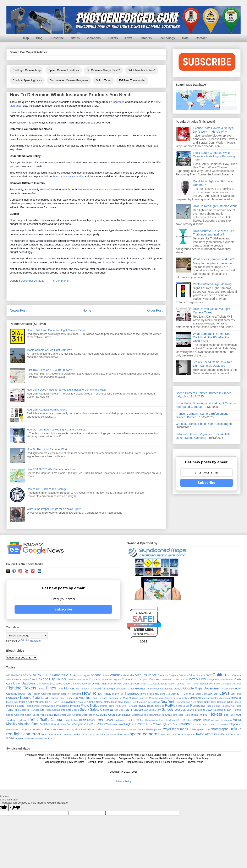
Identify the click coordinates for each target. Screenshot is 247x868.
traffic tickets (226, 734)
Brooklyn (201, 675)
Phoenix (75, 706)
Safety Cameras (102, 710)
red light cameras (23, 734)
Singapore (218, 710)
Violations (94, 38)
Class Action (74, 679)
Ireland (150, 694)
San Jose (149, 710)
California (222, 675)
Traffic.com (120, 720)
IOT (100, 694)
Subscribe (57, 38)
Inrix (122, 694)
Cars (33, 679)
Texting (203, 715)
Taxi (146, 715)
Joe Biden (171, 694)
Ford (77, 689)
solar (127, 735)
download (81, 729)
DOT (192, 679)
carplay (224, 724)
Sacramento (59, 710)
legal (176, 729)
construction (12, 729)
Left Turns (236, 694)
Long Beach (65, 698)
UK (183, 720)
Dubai (144, 684)
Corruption (143, 679)
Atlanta (106, 675)
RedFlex (171, 706)
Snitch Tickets (232, 710)
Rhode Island (213, 706)
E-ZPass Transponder (132, 80)
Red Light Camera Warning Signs (47, 410)
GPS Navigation (109, 689)
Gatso (131, 689)
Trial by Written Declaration (142, 720)
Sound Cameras (15, 715)
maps (184, 729)
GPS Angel (94, 689)
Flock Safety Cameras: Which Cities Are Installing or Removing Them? (214, 156)
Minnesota (224, 698)
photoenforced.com (144, 625)
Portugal (132, 706)
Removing (197, 706)
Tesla (187, 715)
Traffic (33, 719)
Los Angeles (82, 698)
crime (53, 729)
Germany (150, 689)
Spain (28, 715)
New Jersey (124, 702)
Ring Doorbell (21, 710)
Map (26, 38)
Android (78, 675)
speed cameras (145, 734)
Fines (51, 688)
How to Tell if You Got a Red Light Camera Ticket (56, 330)
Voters (101, 724)
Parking (10, 706)
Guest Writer (228, 689)
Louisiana (113, 698)
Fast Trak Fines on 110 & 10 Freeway (49, 370)
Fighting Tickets (21, 688)
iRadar (149, 729)
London (54, 698)
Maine (162, 698)
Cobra (85, 679)
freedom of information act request (121, 729)
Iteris (163, 694)
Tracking (21, 720)
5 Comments (61, 281)
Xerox (149, 724)
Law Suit (213, 694)
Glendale (168, 689)
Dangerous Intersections (221, 679)
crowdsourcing (66, 729)
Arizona (96, 675)
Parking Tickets (24, 706)
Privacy (142, 706)
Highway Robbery (61, 694)
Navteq (91, 702)
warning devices (25, 738)
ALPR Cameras (54, 675)
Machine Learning (139, 698)
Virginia (79, 724)
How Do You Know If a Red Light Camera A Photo (57, 430)
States (75, 38)
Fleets (60, 689)
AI (30, 675)
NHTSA (53, 702)
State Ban (53, 715)
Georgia (140, 689)
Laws (129, 38)
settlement (111, 735)
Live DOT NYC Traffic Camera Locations (51, 469)
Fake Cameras (222, 684)
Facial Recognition (203, 684)
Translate (31, 641)
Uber (189, 720)
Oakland (222, 702)
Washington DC (128, 724)
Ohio (230, 702)
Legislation (13, 698)
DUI (198, 679)
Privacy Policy (124, 781)
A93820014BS (14, 675)
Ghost (160, 689)
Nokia (207, 702)
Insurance (132, 694)
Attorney (116, 675)
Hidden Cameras (42, 694)
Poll (125, 706)
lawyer (166, 729)
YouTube (174, 724)
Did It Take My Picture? (142, 70)
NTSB (61, 702)
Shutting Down (204, 710)
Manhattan (184, 698)
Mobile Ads (12, 702)
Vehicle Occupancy (221, 720)
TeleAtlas (167, 715)
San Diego (119, 710)
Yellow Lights (161, 724)
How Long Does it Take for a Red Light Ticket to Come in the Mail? (67, 390)
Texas (194, 715)
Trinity (162, 720)
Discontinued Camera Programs (69, 80)
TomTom (11, 720)
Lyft (120, 698)
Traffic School (105, 720)
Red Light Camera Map (27, 70)
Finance (41, 689)
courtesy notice (40, 729)
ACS (25, 675)
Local (45, 698)
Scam (158, 710)
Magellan (154, 698)
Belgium (173, 675)
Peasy (37, 706)
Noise (200, 702)
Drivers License (82, 684)
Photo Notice (90, 706)
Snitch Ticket (104, 80)
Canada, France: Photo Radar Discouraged (204, 424)
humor (141, 729)
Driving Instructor (102, 684)
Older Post (155, 310)
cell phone (235, 724)
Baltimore (163, 675)
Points (104, 706)
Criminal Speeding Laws (27, 80)
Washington (112, 724)
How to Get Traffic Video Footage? (47, 489)
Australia (129, 675)
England (163, 684)
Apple (87, 675)
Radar (151, 706)
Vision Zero (90, 724)
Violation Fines (29, 724)
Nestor (100, 702)
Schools (168, 710)
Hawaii (21, 694)
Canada (17, 679)
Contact (201, 38)
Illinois (107, 694)
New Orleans (153, 702)
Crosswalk (165, 679)
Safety (84, 710)
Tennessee (178, 715)
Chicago (42, 679)
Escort (172, 684)
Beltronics (183, 675)
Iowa (143, 694)
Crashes (154, 679)
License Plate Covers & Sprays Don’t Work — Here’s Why (213, 130)
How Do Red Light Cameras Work (47, 449)
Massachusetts (210, 698)
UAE (178, 720)
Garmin (123, 689)
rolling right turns (84, 734)
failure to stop (95, 729)
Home (87, 310)
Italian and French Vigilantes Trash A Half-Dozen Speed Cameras (203, 436)
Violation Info (48, 724)
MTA (126, 698)
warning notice (44, 738)
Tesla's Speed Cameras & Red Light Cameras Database (213, 364)
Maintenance (172, 698)
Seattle (190, 710)
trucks (238, 734)
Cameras (146, 38)
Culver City (178, 679)
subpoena (190, 734)
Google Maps (193, 688)
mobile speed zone (199, 729)
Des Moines (43, 684)
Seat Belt (180, 710)
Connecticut (129, 679)
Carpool (25, 680)
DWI (204, 679)
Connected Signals (111, 679)
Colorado (95, 679)
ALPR (37, 675)
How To (89, 693)
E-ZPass (152, 684)
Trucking (170, 720)
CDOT (209, 675)
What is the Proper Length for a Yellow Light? (54, 509)
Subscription (88, 715)
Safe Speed (73, 710)
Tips (226, 715)
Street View (66, 715)
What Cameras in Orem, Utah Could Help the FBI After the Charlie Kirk (212, 337)
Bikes (192, 675)
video (10, 738)
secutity (100, 734)
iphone (157, 729)
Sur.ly (150, 634)
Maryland (195, 698)
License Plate (30, 698)
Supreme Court (105, 715)
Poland (111, 706)
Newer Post (18, 310)
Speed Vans (39, 715)
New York (168, 702)
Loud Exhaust (99, 698)
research (68, 734)
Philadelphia (63, 706)
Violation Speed (65, 724)
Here (29, 694)
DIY (186, 679)
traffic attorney (207, 734)
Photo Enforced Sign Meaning (212, 284)
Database (29, 683)
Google (178, 689)
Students (77, 715)
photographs (219, 729)
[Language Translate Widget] (27, 636)
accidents (185, 724)
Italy (157, 694)
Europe (180, 684)
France (84, 689)
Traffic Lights (70, 720)
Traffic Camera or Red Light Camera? (49, 350)
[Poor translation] (15, 808)
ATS (69, 675)
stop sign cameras (172, 734)
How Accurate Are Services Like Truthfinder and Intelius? (214, 233)
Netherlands (111, 702)
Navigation (71, 702)
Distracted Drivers (61, 684)
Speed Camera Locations (64, 70)
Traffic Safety (87, 720)
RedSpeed (184, 706)
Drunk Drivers (131, 684)
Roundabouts (37, 710)
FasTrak (236, 684)
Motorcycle (41, 702)
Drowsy (118, 684)
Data (185, 38)
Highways (76, 694)
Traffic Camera (51, 720)
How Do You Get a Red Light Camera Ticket (212, 311)
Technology (167, 38)
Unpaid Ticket (201, 720)
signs (120, 734)
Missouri (236, 698)
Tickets (113, 38)
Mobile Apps (27, 702)
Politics (119, 706)
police (235, 729)
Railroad (160, 706)
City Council (58, 679)
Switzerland (137, 715)
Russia (48, 710)
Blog (39, 38)
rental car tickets (51, 734)
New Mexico (138, 702)
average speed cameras (206, 724)
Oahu (214, 702)
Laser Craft (201, 694)
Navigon (82, 702)
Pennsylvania (48, 706)
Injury (116, 694)
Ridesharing (227, 706)
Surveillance (123, 715)
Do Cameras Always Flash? (103, 70)
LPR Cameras (186, 694)
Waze (142, 724)
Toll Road (235, 715)
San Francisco (134, 710)
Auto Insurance (146, 675)
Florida (69, 688)
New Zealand (183, 702)
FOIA (188, 684)
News (194, 702)
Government (212, 688)
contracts (24, 729)
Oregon (237, 702)
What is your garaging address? (214, 259)
